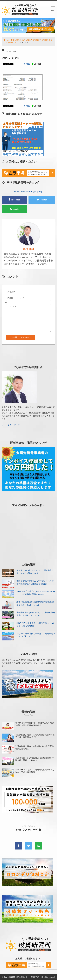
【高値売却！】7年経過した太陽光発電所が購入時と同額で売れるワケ (35, 759)
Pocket (26, 64)
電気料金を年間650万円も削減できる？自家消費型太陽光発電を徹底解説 (35, 724)
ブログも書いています (11, 425)
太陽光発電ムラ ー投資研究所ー (28, 977)
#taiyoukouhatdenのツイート (28, 192)
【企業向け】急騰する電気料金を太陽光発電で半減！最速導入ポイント (35, 736)
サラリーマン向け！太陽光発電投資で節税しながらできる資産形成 (35, 771)
